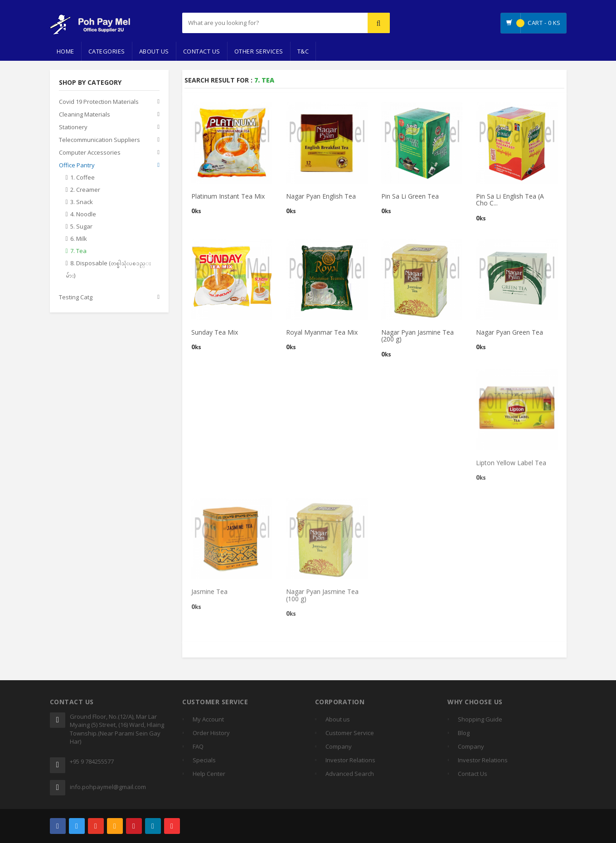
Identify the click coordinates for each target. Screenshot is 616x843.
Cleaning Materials (85, 115)
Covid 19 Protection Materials (99, 102)
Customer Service (350, 733)
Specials (204, 760)
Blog (464, 733)
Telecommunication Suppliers (99, 140)
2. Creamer (85, 190)
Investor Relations (350, 760)
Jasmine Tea (209, 595)
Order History (211, 733)
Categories (107, 51)
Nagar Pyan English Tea (321, 197)
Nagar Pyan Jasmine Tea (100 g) (322, 598)
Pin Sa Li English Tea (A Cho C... (510, 200)
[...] (252, 23)
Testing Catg (76, 297)
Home (65, 51)
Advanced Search (350, 774)
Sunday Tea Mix (215, 333)
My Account (208, 719)
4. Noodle (83, 214)
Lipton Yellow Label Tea (511, 465)
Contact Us (202, 51)
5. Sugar (81, 227)
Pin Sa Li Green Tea (410, 197)
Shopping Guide (480, 719)
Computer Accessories (90, 153)
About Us (154, 51)
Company (339, 746)
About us (338, 719)
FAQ (198, 746)
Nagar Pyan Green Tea (509, 333)
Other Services (259, 51)
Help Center (209, 774)
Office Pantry (77, 166)
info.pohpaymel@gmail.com (108, 787)
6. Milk (79, 239)
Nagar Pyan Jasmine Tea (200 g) (417, 336)
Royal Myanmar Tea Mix (322, 333)
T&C (303, 51)
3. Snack (82, 202)
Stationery (73, 127)
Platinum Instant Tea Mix (228, 197)
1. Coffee (82, 178)
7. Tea (78, 251)
